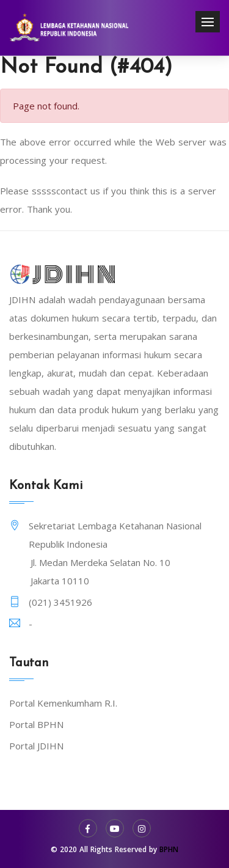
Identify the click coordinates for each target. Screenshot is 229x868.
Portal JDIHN (36, 746)
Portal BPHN (36, 724)
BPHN (169, 849)
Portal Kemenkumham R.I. (63, 703)
